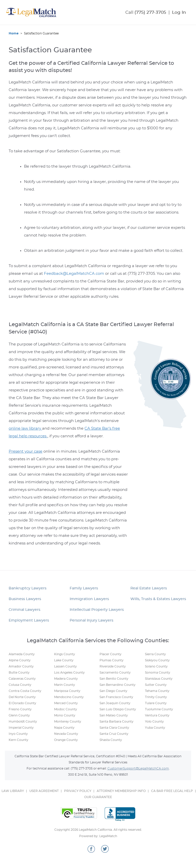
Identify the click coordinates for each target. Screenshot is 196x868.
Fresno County (20, 709)
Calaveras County (22, 679)
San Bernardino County (118, 685)
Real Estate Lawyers (149, 588)
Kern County (19, 740)
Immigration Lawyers (89, 599)
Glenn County (19, 715)
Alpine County (20, 660)
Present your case (26, 451)
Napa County (64, 728)
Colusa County (20, 685)
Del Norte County (22, 697)
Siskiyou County (157, 660)
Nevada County (66, 734)
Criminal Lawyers (24, 610)
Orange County (66, 740)
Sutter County (156, 685)
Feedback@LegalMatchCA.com (74, 274)
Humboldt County (23, 722)
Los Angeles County (69, 673)
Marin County (65, 685)
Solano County (156, 666)
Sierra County (155, 654)
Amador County (21, 666)
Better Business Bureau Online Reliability (120, 814)
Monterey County (68, 722)
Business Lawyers (25, 599)
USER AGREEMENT (44, 791)
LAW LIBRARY (13, 791)
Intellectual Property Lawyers (97, 610)
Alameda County (22, 654)
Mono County (65, 715)
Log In (179, 12)
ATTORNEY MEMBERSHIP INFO (121, 791)
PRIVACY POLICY (78, 791)
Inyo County (18, 734)
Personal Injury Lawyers (91, 621)
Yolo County (154, 722)
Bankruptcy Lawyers (28, 588)
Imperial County (21, 728)
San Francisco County (116, 697)
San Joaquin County (115, 703)
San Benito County (114, 679)
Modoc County (66, 709)
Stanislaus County (159, 679)
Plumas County (112, 660)
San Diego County (113, 691)
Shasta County (111, 740)
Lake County (64, 660)
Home (14, 33)
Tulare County (156, 703)
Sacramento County (115, 673)
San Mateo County (114, 715)
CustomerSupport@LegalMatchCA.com (138, 768)
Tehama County (157, 691)
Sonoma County (158, 673)
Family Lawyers (84, 588)
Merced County (66, 703)
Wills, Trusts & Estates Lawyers (158, 599)
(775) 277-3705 (150, 12)
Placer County (111, 654)
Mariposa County (67, 691)
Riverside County (113, 666)
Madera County (66, 679)
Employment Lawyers (29, 621)
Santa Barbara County (117, 722)
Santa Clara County (114, 728)
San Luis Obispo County (118, 709)
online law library (25, 429)
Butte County (19, 673)
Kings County (65, 654)
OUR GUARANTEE (98, 797)
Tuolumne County (159, 709)
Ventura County (157, 715)
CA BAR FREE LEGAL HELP (172, 791)
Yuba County (155, 728)
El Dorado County (22, 703)
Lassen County (65, 666)
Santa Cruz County (114, 734)
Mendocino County (69, 697)
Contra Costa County (25, 691)
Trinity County (156, 697)
